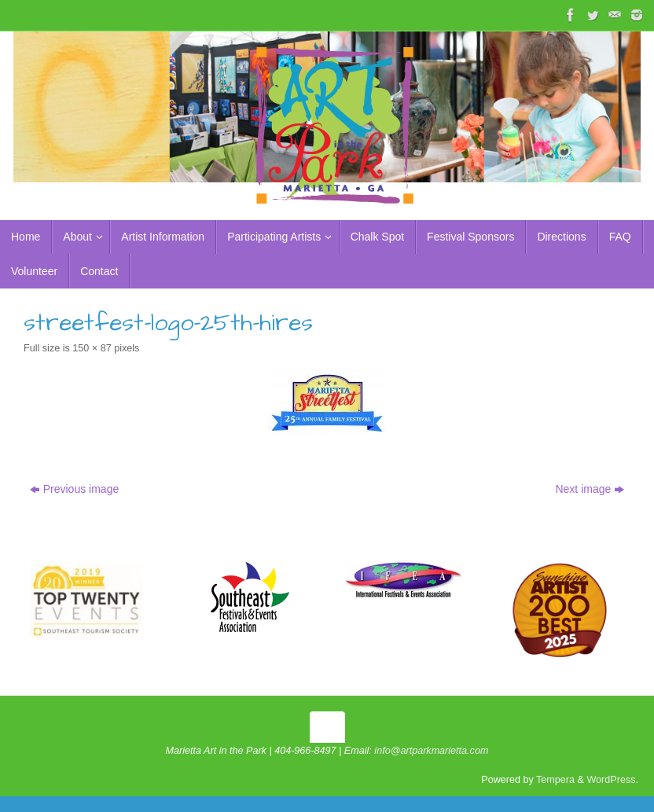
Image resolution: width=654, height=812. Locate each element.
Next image (590, 489)
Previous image (75, 489)
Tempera (555, 780)
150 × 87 (92, 348)
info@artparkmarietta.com (431, 751)
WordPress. (612, 780)
